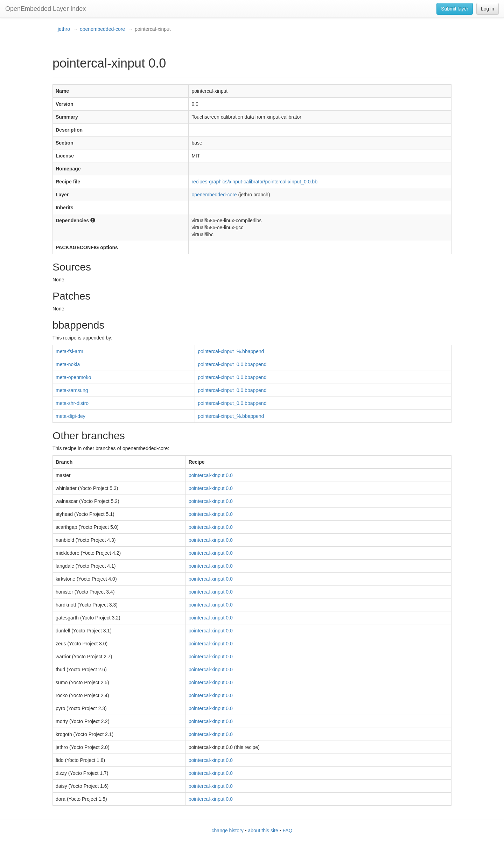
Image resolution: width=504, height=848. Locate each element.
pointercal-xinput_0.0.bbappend (232, 364)
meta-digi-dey (71, 416)
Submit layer (455, 9)
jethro (64, 29)
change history (228, 831)
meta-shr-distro (72, 403)
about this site (263, 831)
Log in (488, 9)
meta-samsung (72, 390)
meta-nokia (68, 364)
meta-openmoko (73, 377)
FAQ (287, 831)
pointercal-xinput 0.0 (211, 475)
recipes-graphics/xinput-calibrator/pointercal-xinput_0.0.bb (254, 182)
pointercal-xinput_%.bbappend (231, 351)
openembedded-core (102, 29)
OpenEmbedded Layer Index (45, 9)
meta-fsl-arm (69, 351)
